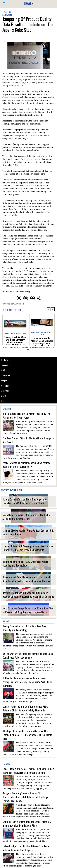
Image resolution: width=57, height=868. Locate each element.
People (4, 380)
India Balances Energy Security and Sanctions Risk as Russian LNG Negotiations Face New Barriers (28, 610)
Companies (6, 365)
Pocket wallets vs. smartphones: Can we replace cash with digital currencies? (27, 465)
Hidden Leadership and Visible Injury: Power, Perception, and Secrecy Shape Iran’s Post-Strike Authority (27, 682)
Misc (3, 401)
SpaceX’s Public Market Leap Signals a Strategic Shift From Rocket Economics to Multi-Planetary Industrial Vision (42, 341)
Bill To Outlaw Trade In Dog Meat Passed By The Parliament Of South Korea (26, 416)
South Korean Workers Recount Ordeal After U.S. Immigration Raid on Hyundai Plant (27, 824)
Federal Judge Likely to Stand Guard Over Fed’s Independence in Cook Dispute (26, 848)
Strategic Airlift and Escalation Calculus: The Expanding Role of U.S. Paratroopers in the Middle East (27, 735)
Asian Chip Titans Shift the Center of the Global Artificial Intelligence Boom (26, 517)
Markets (5, 360)
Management (7, 385)
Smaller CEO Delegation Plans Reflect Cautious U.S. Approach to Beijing (28, 532)
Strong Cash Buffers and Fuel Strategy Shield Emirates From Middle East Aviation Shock (25, 501)
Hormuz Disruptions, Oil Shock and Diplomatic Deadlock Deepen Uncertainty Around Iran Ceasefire (28, 595)
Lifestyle (5, 391)
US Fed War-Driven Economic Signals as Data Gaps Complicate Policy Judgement (28, 656)
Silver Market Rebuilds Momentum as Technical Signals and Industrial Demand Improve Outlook (26, 579)
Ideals (28, 3)
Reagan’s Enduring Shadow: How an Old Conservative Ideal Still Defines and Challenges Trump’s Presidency (26, 797)
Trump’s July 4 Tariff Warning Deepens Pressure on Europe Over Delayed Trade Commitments (28, 548)
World (3, 396)
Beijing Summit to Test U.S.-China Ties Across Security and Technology (25, 564)
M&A (3, 370)
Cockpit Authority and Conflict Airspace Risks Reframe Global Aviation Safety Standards (25, 708)
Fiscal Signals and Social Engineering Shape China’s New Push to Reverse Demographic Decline (28, 771)
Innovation (6, 375)
